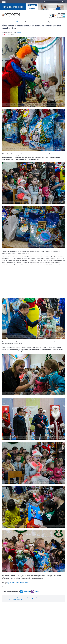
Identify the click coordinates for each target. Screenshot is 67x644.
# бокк (28, 598)
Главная (4, 22)
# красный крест (36, 598)
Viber (35, 591)
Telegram (25, 591)
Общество (19, 22)
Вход (59, 13)
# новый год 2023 (17, 599)
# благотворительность (49, 598)
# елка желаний (13, 598)
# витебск (22, 598)
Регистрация (63, 13)
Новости (11, 22)
